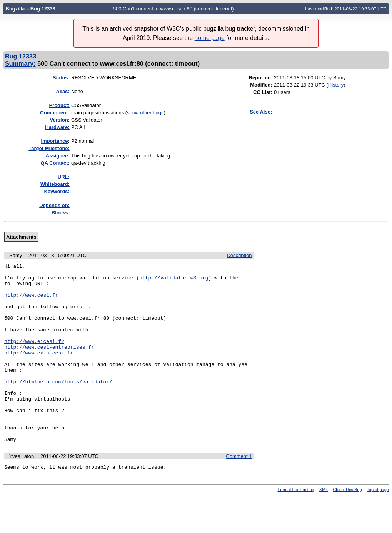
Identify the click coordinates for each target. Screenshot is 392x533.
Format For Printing (296, 526)
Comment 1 (239, 492)
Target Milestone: (49, 148)
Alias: (63, 91)
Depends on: (54, 205)
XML (324, 526)
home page (210, 38)
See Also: (261, 112)
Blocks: (61, 213)
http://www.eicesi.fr (34, 357)
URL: (64, 177)
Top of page (378, 526)
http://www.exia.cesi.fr (39, 371)
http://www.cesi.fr (31, 302)
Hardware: (57, 127)
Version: (60, 120)
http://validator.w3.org (174, 281)
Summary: (20, 63)
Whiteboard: (55, 184)
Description (239, 255)
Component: (55, 113)
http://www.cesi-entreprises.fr (49, 364)
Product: (59, 105)
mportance (54, 141)
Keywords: (57, 191)
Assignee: (58, 156)
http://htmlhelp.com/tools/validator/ (58, 406)
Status (60, 78)
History (336, 85)
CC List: (263, 92)
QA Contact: (55, 163)
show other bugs (145, 113)
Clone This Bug (347, 526)
